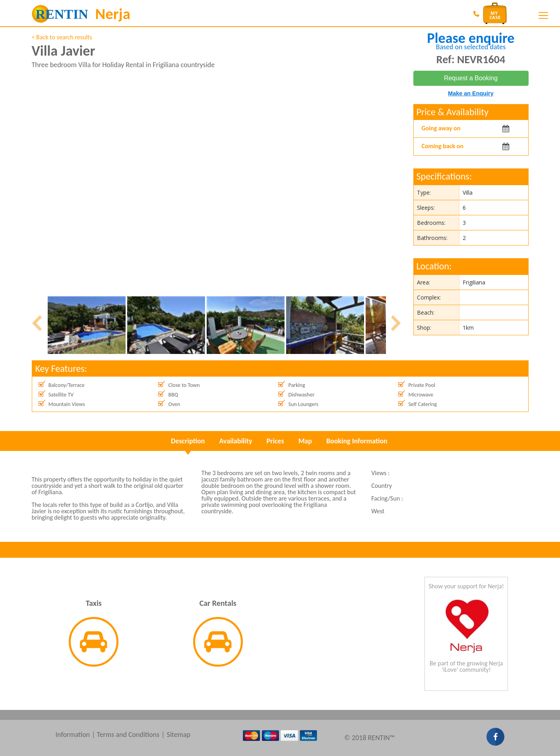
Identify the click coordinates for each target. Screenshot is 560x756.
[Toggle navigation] (543, 15)
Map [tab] (305, 441)
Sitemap (178, 735)
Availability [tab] (235, 441)
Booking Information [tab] (357, 441)
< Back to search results (62, 37)
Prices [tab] (275, 441)
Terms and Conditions (128, 735)
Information (73, 735)
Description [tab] (188, 441)
